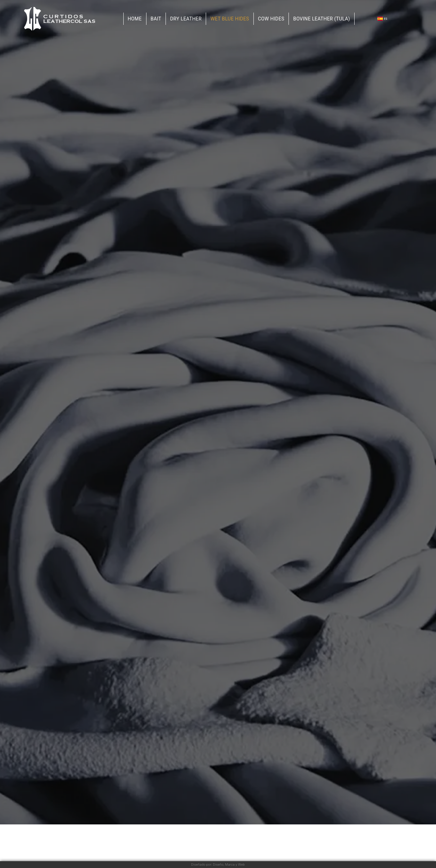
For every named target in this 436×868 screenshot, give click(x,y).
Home (135, 19)
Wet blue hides (230, 19)
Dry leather (186, 19)
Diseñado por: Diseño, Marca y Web (218, 864)
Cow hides (271, 19)
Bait (156, 19)
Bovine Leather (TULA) (322, 19)
